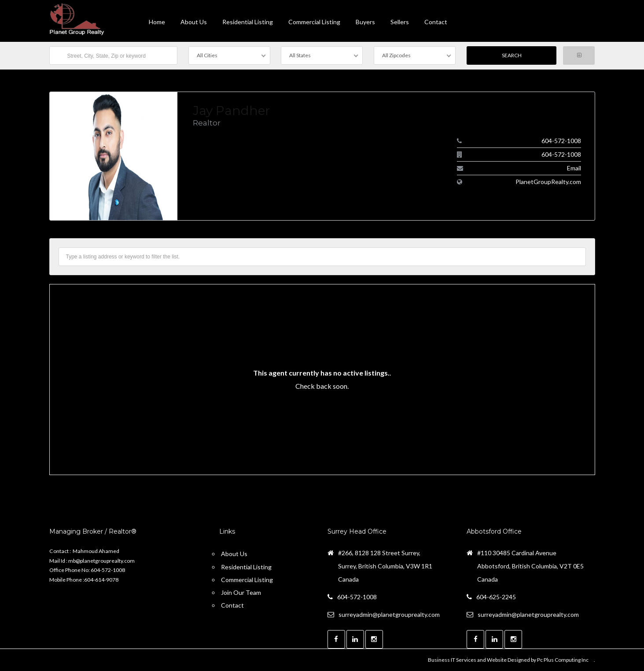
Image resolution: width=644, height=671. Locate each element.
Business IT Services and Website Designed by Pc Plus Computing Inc (508, 660)
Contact (232, 605)
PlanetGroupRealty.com (548, 182)
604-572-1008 (561, 141)
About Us (194, 22)
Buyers (365, 22)
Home (157, 22)
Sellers (400, 22)
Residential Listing (248, 22)
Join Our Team (241, 592)
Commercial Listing (314, 22)
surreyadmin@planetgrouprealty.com (389, 614)
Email (574, 168)
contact (436, 22)
